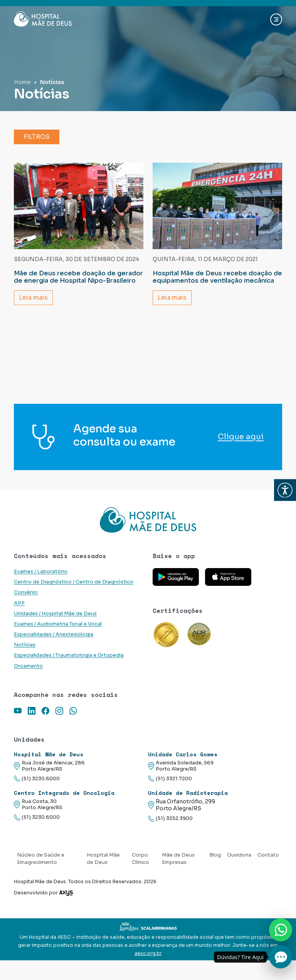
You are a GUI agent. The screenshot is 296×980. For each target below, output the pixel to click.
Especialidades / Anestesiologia (54, 634)
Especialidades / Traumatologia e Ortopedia (69, 655)
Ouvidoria (239, 855)
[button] (285, 490)
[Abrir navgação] (276, 19)
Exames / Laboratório (41, 572)
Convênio (26, 592)
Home (22, 82)
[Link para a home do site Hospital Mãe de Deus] (148, 520)
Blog (215, 855)
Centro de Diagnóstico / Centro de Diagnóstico (74, 582)
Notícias (25, 645)
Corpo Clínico (140, 859)
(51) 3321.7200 (170, 779)
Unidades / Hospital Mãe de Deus (55, 614)
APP (19, 603)
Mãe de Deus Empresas (178, 859)
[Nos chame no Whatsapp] (281, 930)
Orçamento (28, 666)
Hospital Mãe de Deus (103, 859)
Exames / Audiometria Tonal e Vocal (58, 624)
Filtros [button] (37, 137)
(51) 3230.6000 (37, 779)
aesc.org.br (148, 953)
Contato (268, 855)
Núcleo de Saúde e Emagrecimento (41, 859)
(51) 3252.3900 (170, 819)
